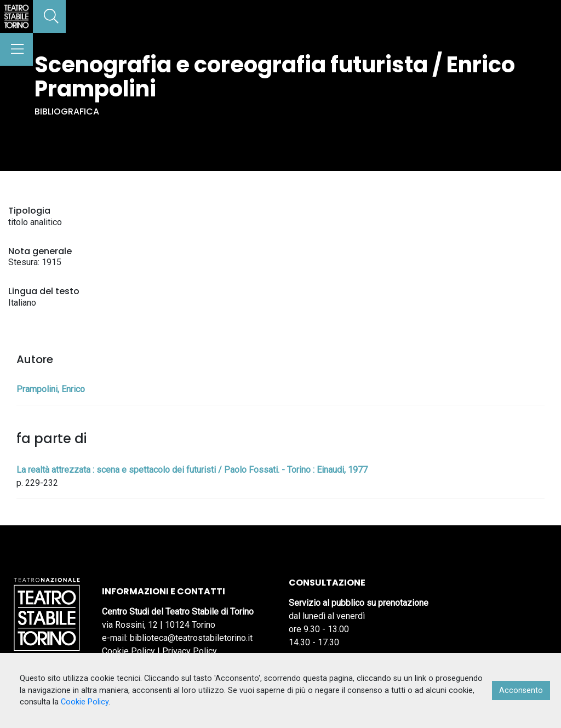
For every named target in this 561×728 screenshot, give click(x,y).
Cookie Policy (128, 651)
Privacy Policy (190, 651)
